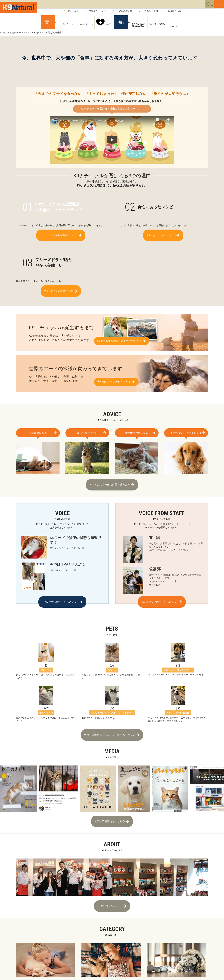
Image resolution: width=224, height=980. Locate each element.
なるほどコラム (177, 26)
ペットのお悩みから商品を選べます (110, 483)
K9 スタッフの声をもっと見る (159, 600)
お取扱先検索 (174, 11)
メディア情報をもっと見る (110, 813)
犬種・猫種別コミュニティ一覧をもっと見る (110, 730)
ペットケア (104, 26)
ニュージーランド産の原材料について (58, 234)
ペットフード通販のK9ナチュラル (17, 32)
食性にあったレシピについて (161, 234)
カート (212, 7)
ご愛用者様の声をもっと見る (60, 600)
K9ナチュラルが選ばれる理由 (138, 25)
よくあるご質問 (150, 11)
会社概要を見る (110, 895)
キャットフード (85, 26)
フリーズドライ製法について (58, 286)
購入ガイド (73, 11)
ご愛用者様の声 (124, 11)
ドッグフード (65, 26)
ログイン (194, 7)
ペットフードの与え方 (157, 25)
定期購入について (98, 11)
